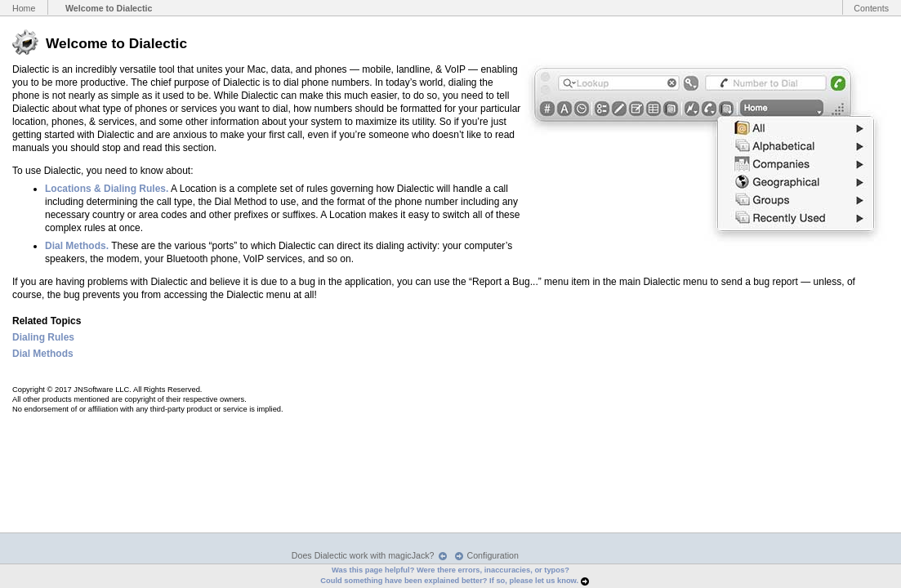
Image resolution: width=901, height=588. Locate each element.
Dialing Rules (43, 337)
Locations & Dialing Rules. (107, 189)
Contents (871, 8)
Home (24, 8)
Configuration (493, 555)
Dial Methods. (77, 246)
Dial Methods (43, 354)
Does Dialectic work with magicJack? (363, 555)
